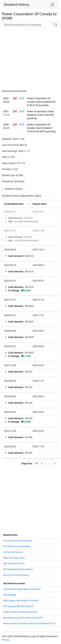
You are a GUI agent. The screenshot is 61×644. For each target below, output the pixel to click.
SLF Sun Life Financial (13, 552)
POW (22, 98)
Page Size (27, 463)
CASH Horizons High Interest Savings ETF (22, 589)
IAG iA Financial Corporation (16, 575)
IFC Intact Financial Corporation (18, 541)
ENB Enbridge (10, 595)
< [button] (49, 463)
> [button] (55, 463)
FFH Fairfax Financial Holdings (17, 546)
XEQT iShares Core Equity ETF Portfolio (21, 601)
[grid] (30, 333)
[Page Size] (39, 463)
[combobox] (27, 25)
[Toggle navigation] (53, 5)
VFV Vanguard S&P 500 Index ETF (18, 606)
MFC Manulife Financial (14, 564)
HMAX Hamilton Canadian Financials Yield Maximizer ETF (29, 623)
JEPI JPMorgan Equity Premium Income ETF (23, 618)
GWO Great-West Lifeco (14, 558)
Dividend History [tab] (14, 189)
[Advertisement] (30, 59)
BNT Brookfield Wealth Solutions (18, 569)
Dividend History (17, 5)
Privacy (6, 640)
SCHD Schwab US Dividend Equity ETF (20, 612)
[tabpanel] (30, 331)
